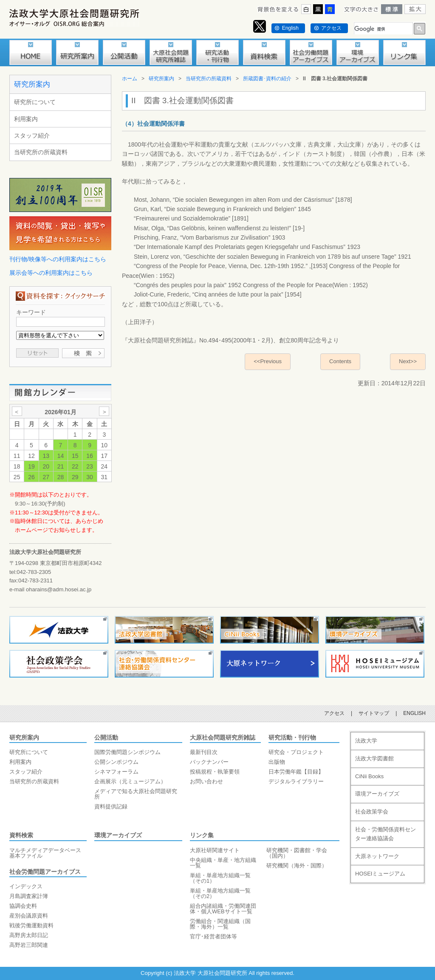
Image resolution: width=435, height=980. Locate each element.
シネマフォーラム (116, 772)
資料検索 (21, 835)
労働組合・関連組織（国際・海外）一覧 (220, 924)
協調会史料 (23, 906)
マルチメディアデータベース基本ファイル (45, 853)
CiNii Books (369, 776)
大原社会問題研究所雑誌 (223, 737)
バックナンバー (209, 762)
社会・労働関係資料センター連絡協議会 (386, 834)
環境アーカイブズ (118, 835)
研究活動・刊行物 (292, 737)
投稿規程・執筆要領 (215, 772)
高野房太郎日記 (29, 935)
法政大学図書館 (374, 758)
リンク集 (202, 835)
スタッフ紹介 (32, 136)
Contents (340, 361)
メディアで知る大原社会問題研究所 (136, 794)
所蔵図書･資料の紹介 (267, 79)
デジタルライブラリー (296, 781)
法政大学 (366, 741)
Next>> (408, 361)
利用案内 (26, 119)
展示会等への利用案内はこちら (51, 273)
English (290, 28)
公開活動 (106, 737)
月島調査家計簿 (29, 896)
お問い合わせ (206, 781)
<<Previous (268, 361)
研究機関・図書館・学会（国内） (297, 853)
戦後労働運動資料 (31, 925)
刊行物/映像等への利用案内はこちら (58, 259)
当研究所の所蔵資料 (41, 152)
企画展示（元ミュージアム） (130, 781)
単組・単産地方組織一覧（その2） (220, 893)
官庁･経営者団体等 (213, 936)
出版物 (277, 762)
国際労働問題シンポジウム (127, 752)
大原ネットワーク (377, 856)
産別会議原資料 (29, 916)
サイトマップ (374, 713)
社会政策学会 (372, 812)
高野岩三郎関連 (29, 945)
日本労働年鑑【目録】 (296, 772)
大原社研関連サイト (215, 850)
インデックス (26, 886)
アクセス (331, 28)
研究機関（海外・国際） (297, 866)
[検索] (383, 29)
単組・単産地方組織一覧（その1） (220, 878)
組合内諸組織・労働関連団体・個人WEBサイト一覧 (223, 909)
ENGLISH (414, 713)
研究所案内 (32, 84)
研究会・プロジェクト (296, 752)
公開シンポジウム (116, 762)
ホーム (130, 79)
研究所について (35, 102)
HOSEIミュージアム (380, 874)
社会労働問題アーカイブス (45, 872)
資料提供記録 (111, 806)
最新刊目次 (204, 752)
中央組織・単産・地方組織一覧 (223, 863)
